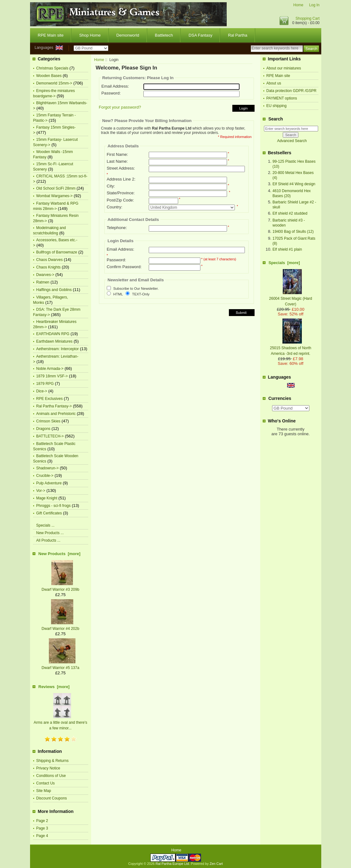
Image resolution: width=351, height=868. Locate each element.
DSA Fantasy (200, 35)
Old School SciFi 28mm (56, 188)
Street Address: (121, 168)
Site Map (44, 791)
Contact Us (46, 783)
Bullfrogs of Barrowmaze (57, 252)
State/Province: (121, 193)
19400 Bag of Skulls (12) (293, 232)
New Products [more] (59, 554)
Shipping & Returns (52, 761)
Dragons (43, 429)
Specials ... (46, 525)
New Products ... (50, 533)
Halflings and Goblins (54, 290)
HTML (118, 294)
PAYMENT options (282, 98)
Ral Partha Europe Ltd (172, 864)
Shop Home (90, 35)
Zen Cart (216, 864)
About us (274, 83)
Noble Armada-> (50, 369)
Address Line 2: (121, 179)
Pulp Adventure (49, 483)
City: (111, 186)
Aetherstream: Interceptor (58, 349)
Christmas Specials (52, 68)
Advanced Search (292, 141)
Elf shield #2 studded (290, 213)
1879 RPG (45, 384)
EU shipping (277, 106)
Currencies (280, 398)
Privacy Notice (48, 768)
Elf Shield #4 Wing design (294, 184)
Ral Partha (237, 35)
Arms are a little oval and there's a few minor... (60, 722)
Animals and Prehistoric (56, 414)
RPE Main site (51, 35)
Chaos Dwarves (50, 260)
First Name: (117, 154)
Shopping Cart (308, 18)
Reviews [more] (54, 687)
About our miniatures (284, 68)
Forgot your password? (120, 107)
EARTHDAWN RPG (53, 334)
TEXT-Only (141, 294)
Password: (111, 93)
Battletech (164, 35)
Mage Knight (47, 498)
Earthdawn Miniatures (54, 341)
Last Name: (117, 161)
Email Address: (115, 86)
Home (298, 5)
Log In (314, 5)
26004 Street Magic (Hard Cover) (290, 299)
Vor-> (41, 491)
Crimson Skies (48, 421)
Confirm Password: (124, 267)
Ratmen (43, 282)
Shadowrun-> (48, 468)
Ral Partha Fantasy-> (54, 406)
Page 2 (42, 821)
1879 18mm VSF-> (52, 376)
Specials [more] (284, 263)
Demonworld (128, 35)
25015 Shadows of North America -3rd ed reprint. (291, 348)
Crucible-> (45, 476)
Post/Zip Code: (120, 200)
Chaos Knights (49, 267)
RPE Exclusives (50, 399)
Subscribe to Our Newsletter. (136, 289)
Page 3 (42, 828)
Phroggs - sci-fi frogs (54, 506)
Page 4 (42, 836)
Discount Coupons (52, 798)
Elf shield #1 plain (287, 249)
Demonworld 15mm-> (54, 83)
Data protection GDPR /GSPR (292, 91)
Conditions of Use (51, 776)
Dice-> (42, 391)
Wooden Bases (49, 76)
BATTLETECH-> (50, 436)
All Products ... (48, 540)
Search (276, 119)
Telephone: (117, 228)
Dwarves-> (45, 275)
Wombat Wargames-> (54, 196)
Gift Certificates (49, 513)
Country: (115, 207)
